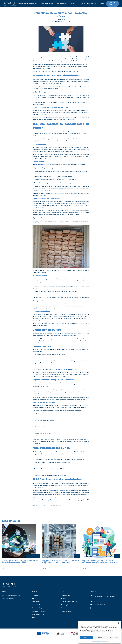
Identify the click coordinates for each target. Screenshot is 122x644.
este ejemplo (44, 112)
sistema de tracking (71, 390)
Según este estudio (47, 454)
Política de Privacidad (67, 608)
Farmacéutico (36, 602)
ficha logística (84, 147)
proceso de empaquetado (42, 165)
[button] (119, 623)
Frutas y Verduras (37, 605)
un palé (52, 204)
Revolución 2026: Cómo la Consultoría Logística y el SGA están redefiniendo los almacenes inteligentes (61, 562)
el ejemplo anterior (42, 281)
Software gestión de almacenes (28, 4)
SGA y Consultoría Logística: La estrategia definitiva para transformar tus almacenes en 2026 (101, 561)
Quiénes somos (66, 595)
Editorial (34, 599)
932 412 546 (112, 4)
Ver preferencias (113, 638)
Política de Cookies (96, 641)
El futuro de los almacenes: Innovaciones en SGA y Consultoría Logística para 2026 (21, 561)
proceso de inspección (71, 334)
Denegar (100, 638)
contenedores (64, 206)
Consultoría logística (47, 4)
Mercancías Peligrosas (38, 608)
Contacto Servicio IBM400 (88, 4)
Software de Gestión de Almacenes (62, 491)
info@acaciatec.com (99, 604)
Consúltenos (54, 500)
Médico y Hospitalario (38, 614)
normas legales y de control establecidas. (66, 369)
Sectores (73, 4)
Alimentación (35, 595)
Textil (33, 617)
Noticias (102, 4)
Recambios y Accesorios (39, 611)
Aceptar (86, 638)
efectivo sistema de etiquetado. (64, 188)
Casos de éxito (62, 4)
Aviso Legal (105, 641)
